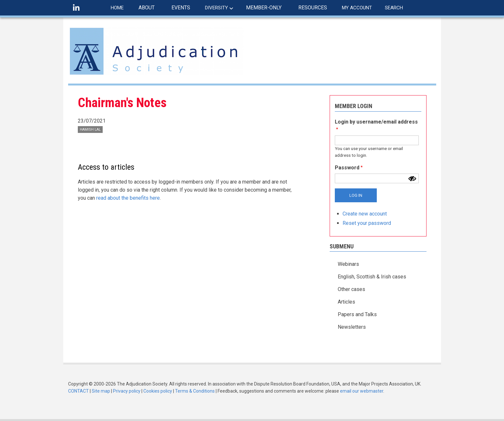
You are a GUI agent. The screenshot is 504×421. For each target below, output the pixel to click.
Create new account (365, 214)
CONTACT (78, 391)
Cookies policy (158, 391)
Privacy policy (127, 391)
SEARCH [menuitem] (394, 8)
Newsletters (352, 327)
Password (347, 168)
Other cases (351, 289)
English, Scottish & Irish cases (372, 277)
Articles (346, 302)
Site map (101, 391)
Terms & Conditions (195, 391)
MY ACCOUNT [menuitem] (357, 8)
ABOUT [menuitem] (147, 8)
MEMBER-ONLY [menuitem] (264, 8)
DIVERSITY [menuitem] (216, 8)
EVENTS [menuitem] (181, 8)
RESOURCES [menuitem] (313, 8)
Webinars (348, 264)
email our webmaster (362, 391)
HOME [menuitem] (117, 8)
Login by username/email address (376, 122)
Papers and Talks (357, 314)
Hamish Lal (90, 130)
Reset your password (367, 223)
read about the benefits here (128, 198)
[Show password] (412, 179)
